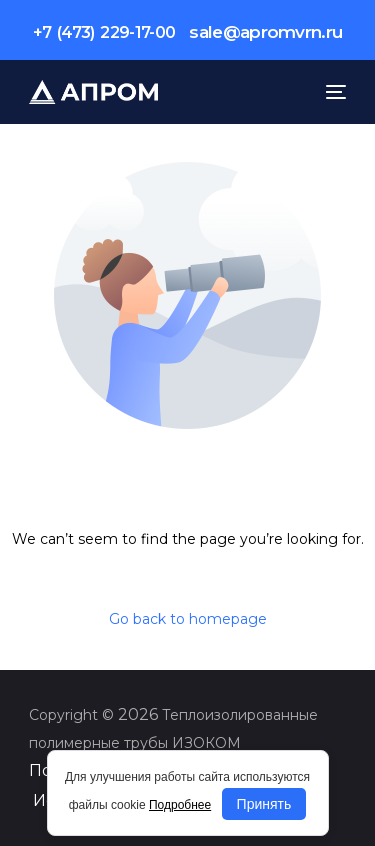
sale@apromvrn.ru (265, 32)
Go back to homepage (188, 619)
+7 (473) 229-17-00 (104, 32)
